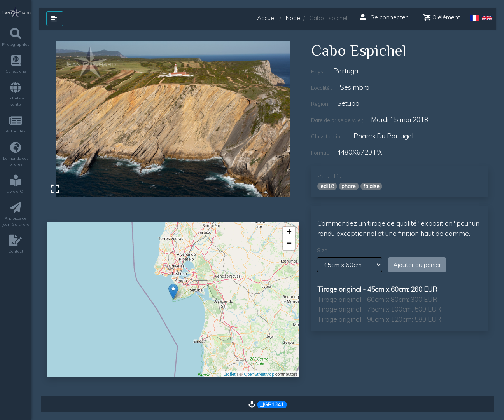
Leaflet (229, 374)
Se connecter (384, 17)
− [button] (289, 244)
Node (293, 18)
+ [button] (289, 232)
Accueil (267, 18)
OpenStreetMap (259, 374)
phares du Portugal (383, 136)
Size (322, 250)
